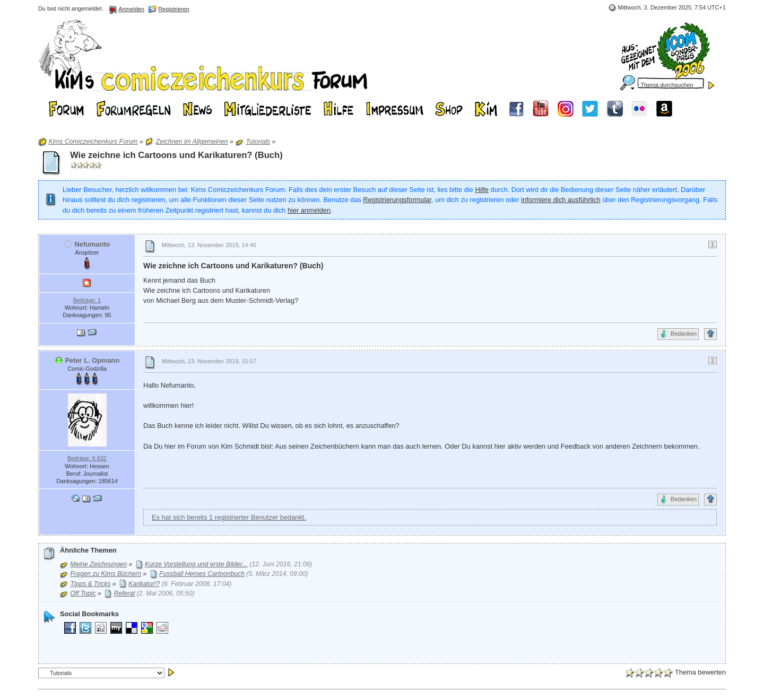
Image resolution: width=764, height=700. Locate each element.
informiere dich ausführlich (561, 200)
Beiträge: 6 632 (87, 458)
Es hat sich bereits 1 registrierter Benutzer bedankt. (229, 517)
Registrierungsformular (397, 200)
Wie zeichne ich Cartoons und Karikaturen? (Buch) (176, 155)
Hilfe (482, 190)
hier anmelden (309, 210)
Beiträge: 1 (87, 300)
